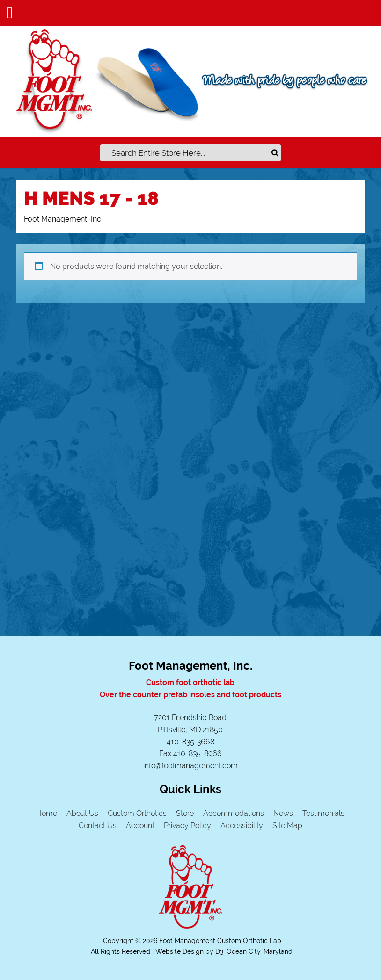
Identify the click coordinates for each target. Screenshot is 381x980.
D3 (219, 951)
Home (47, 813)
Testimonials (323, 813)
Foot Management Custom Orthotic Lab (220, 941)
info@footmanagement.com (190, 766)
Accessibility (242, 825)
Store (185, 813)
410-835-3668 (190, 742)
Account (140, 825)
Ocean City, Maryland (260, 951)
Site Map (287, 825)
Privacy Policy (187, 825)
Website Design (180, 951)
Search (276, 153)
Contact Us (98, 825)
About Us (82, 813)
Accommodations (234, 813)
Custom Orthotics (137, 813)
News (283, 813)
